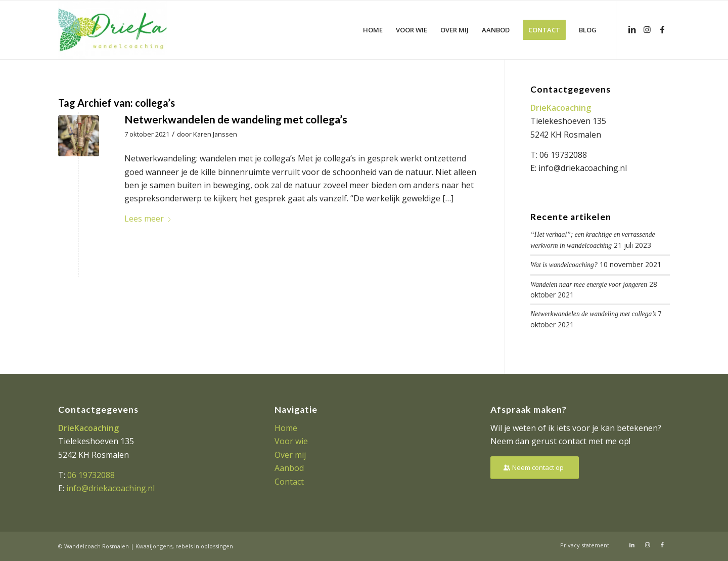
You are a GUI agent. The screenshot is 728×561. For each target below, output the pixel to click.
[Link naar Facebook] (662, 29)
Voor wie (291, 441)
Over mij (290, 455)
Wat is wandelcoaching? (564, 265)
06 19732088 (563, 155)
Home (286, 428)
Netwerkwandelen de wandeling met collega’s (236, 119)
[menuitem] (373, 30)
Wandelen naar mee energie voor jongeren (589, 285)
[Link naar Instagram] (647, 29)
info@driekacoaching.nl (583, 168)
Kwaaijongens (154, 546)
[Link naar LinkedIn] (632, 29)
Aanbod (289, 468)
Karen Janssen (215, 134)
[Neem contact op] (535, 468)
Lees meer (148, 219)
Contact (289, 482)
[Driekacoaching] (112, 30)
